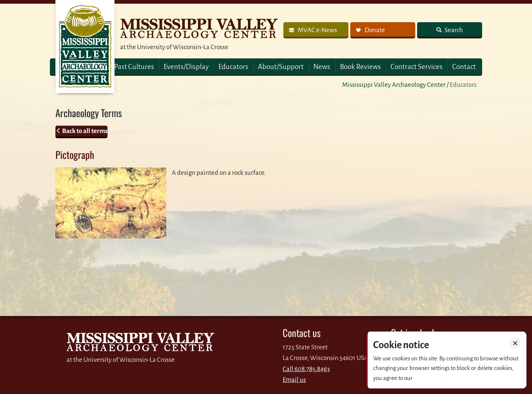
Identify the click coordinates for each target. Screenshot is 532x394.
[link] (316, 30)
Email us (294, 380)
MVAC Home (85, 47)
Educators (233, 67)
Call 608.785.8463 (306, 369)
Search (453, 30)
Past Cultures (134, 67)
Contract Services (417, 67)
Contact (464, 67)
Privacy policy (430, 378)
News (322, 67)
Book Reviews (360, 67)
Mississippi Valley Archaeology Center (394, 85)
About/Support (281, 67)
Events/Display (186, 67)
